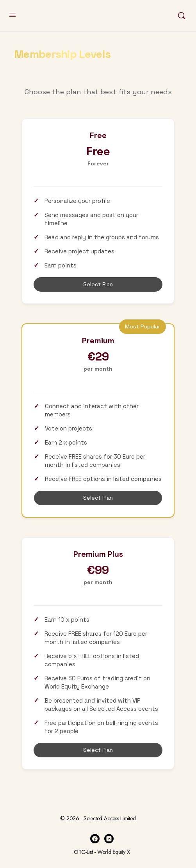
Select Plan (98, 284)
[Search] (182, 16)
